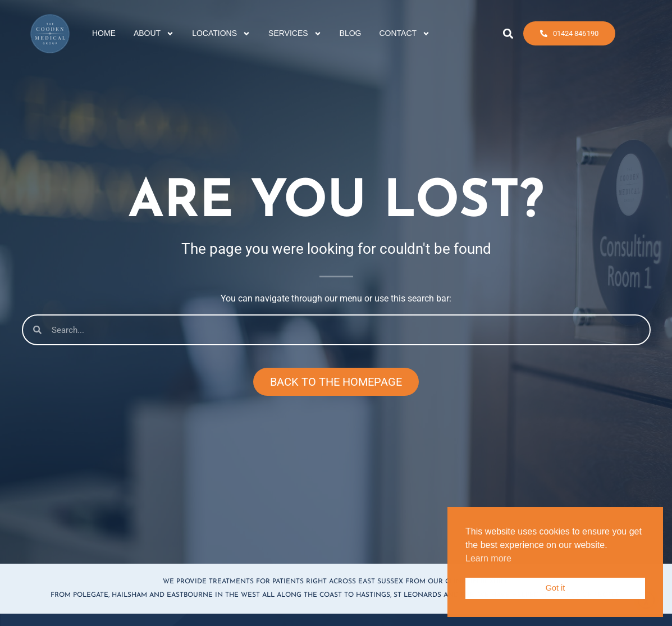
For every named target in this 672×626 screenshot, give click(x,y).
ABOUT (154, 32)
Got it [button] (555, 588)
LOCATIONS (221, 32)
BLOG (351, 31)
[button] (508, 32)
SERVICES (295, 32)
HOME (104, 31)
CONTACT (405, 32)
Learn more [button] (488, 558)
